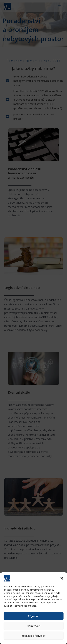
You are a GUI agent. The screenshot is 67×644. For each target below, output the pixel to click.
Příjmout (33, 616)
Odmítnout (34, 626)
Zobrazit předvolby (33, 636)
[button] (62, 578)
